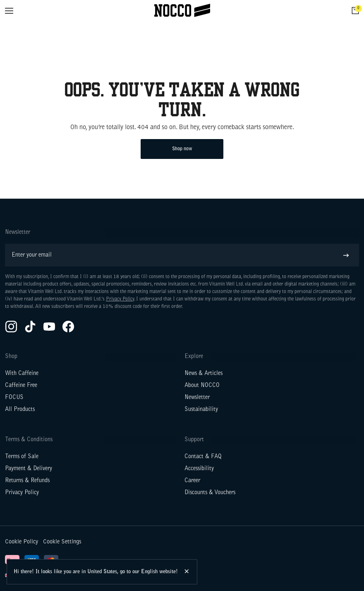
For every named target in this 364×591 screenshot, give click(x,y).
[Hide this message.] (187, 572)
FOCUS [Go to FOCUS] (14, 398)
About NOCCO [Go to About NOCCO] (202, 386)
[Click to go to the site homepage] (182, 11)
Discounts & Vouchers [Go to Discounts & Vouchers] (210, 493)
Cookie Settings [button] (62, 542)
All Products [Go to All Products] (20, 410)
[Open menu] (9, 11)
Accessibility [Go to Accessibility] (199, 469)
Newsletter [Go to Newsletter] (197, 398)
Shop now (182, 149)
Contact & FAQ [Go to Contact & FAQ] (203, 457)
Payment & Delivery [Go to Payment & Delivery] (29, 469)
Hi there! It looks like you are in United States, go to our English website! (96, 572)
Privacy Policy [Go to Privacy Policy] (22, 493)
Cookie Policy (22, 542)
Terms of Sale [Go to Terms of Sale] (22, 457)
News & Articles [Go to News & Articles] (204, 374)
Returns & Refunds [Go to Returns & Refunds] (27, 481)
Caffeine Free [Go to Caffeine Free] (21, 386)
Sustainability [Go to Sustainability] (201, 410)
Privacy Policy (120, 299)
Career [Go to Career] (192, 481)
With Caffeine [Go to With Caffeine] (22, 374)
